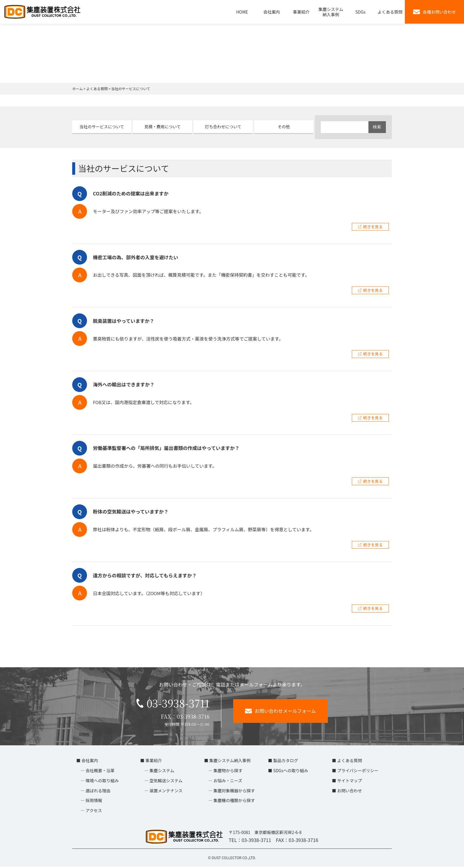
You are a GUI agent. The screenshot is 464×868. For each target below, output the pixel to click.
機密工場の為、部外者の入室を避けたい (136, 257)
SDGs (360, 12)
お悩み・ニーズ (228, 782)
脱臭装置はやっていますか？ (124, 321)
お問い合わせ (349, 792)
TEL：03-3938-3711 (250, 841)
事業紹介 (301, 12)
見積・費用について (162, 127)
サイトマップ (349, 782)
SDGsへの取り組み (291, 772)
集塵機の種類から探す (234, 802)
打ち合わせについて (223, 127)
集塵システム (162, 772)
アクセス (94, 812)
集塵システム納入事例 (331, 12)
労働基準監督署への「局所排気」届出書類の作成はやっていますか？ (166, 448)
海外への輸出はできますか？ (124, 384)
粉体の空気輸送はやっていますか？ (131, 511)
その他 (284, 127)
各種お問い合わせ (435, 12)
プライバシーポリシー (358, 772)
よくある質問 (390, 12)
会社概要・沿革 (100, 772)
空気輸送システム (166, 782)
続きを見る (373, 227)
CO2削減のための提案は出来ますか (131, 193)
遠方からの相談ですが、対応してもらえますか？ (145, 575)
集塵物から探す (228, 772)
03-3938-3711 (173, 704)
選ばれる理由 (98, 792)
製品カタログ (286, 762)
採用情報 (94, 802)
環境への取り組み (102, 782)
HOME (242, 12)
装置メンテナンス (166, 792)
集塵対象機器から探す (234, 792)
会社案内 (272, 12)
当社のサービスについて (102, 127)
